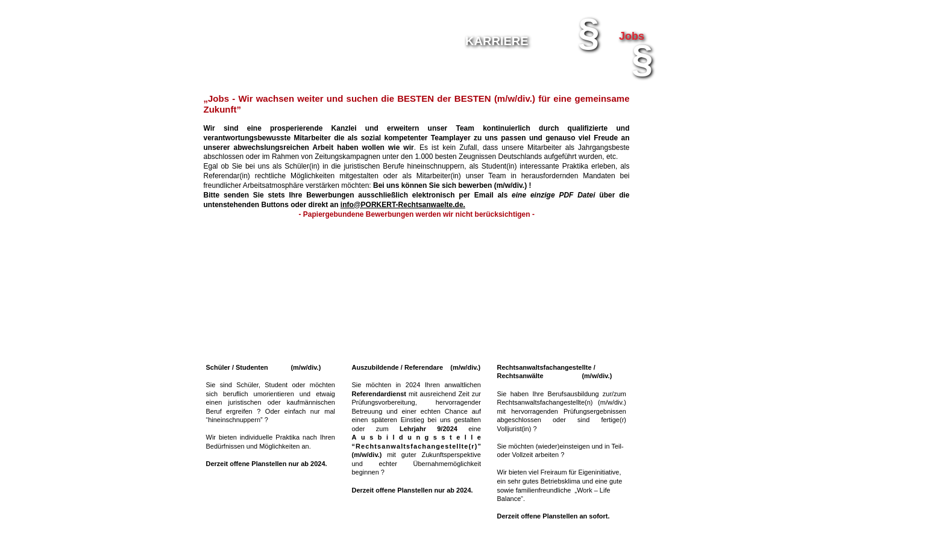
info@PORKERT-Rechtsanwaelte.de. (403, 205)
